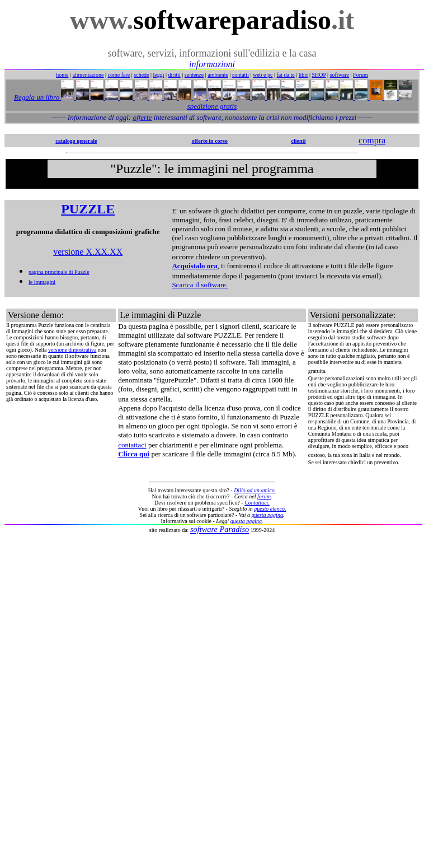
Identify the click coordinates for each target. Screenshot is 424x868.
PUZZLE (88, 209)
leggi (159, 75)
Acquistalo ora (194, 266)
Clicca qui (134, 454)
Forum (361, 75)
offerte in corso (210, 141)
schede (141, 75)
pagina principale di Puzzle (59, 272)
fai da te (286, 75)
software (340, 75)
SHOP (319, 75)
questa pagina (267, 515)
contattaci (132, 445)
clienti (298, 141)
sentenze (194, 75)
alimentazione (88, 75)
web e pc (263, 75)
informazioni (212, 64)
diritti (175, 75)
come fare (119, 75)
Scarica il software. (200, 285)
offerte (142, 117)
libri (303, 75)
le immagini (42, 282)
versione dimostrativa (72, 350)
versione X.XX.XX (88, 252)
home (62, 75)
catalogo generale (76, 141)
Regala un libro (37, 97)
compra (372, 140)
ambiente (218, 75)
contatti (241, 75)
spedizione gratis (212, 106)
